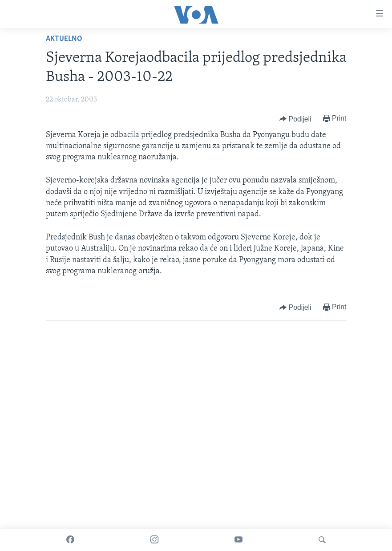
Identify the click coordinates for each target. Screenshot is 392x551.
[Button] (295, 119)
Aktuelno (64, 39)
